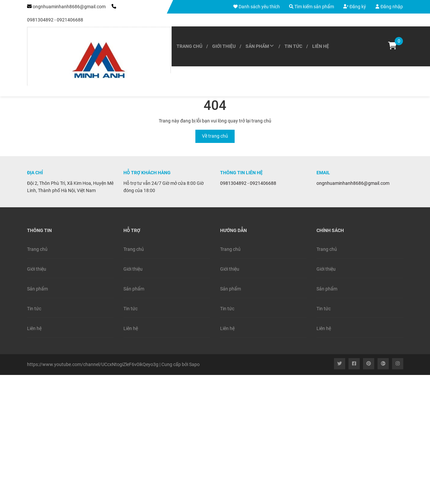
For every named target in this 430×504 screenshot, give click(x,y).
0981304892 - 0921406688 (55, 20)
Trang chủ (189, 46)
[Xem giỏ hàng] (392, 47)
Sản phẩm (260, 46)
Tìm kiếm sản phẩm (312, 7)
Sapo (194, 364)
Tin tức (293, 46)
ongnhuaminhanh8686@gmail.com (69, 7)
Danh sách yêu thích (257, 7)
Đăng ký (355, 6)
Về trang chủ (215, 136)
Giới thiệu (224, 46)
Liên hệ (321, 46)
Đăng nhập (389, 7)
